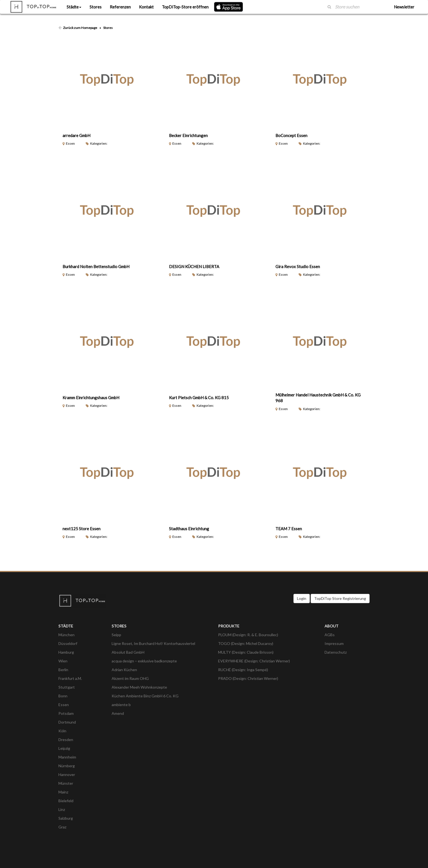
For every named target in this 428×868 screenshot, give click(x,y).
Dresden (66, 740)
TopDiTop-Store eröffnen (185, 7)
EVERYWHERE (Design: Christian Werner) (254, 661)
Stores (96, 7)
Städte (74, 7)
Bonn (63, 696)
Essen (64, 705)
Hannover (67, 774)
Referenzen (120, 7)
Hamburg (66, 652)
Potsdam (66, 713)
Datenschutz (336, 652)
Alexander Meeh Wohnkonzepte (139, 687)
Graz (62, 827)
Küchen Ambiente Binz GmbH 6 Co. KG (145, 696)
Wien (63, 661)
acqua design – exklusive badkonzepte (144, 661)
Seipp (116, 635)
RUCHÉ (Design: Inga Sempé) (243, 670)
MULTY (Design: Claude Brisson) (246, 652)
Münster (66, 783)
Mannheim (67, 757)
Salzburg (66, 818)
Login (302, 598)
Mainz (63, 792)
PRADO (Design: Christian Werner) (248, 678)
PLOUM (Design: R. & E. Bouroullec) (248, 635)
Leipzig (64, 748)
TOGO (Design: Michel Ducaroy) (246, 643)
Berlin (63, 670)
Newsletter (404, 7)
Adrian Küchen (124, 670)
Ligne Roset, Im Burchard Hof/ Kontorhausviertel (153, 643)
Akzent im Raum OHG (130, 678)
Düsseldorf (68, 643)
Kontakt (146, 7)
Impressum (334, 643)
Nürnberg (67, 766)
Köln (62, 731)
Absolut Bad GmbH (128, 652)
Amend (118, 713)
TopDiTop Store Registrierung (340, 598)
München (66, 635)
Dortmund (67, 722)
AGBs (330, 635)
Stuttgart (67, 687)
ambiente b (121, 705)
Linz (62, 809)
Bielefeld (66, 801)
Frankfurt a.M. (70, 678)
